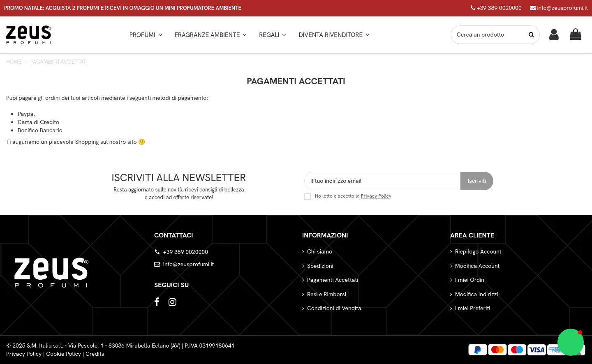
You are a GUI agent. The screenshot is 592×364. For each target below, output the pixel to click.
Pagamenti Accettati (333, 280)
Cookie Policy (64, 354)
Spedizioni (320, 266)
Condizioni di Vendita (334, 308)
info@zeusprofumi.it (559, 8)
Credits (95, 354)
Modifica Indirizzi (477, 294)
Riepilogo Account (478, 251)
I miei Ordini (470, 280)
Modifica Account (477, 266)
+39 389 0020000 (496, 8)
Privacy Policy (376, 196)
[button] (211, 35)
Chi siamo (320, 251)
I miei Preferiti (473, 308)
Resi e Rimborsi (327, 294)
